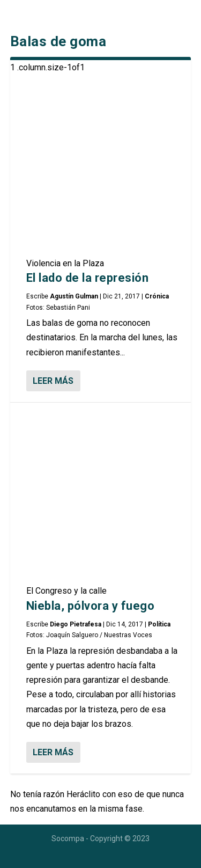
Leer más (53, 381)
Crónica (157, 296)
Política (159, 624)
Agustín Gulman (74, 296)
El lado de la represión (88, 278)
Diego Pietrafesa (76, 624)
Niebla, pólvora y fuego (91, 606)
